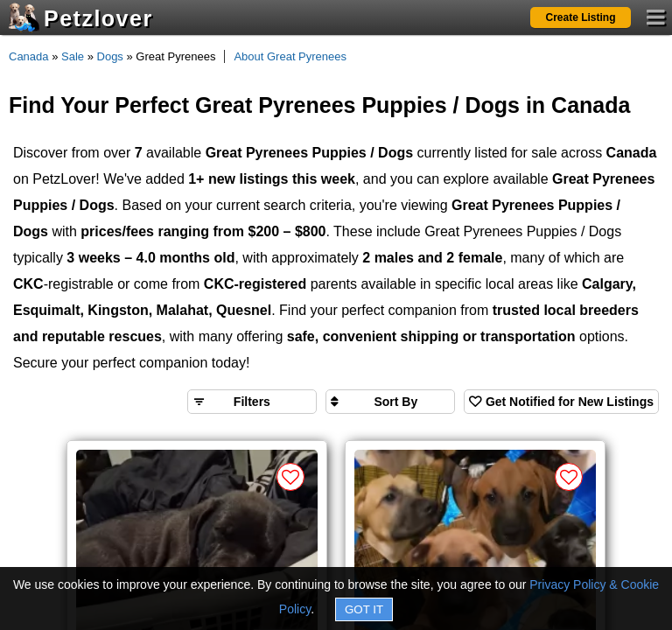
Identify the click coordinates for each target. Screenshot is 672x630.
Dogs (110, 56)
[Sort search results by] (390, 402)
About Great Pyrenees (290, 56)
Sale (73, 56)
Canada (29, 56)
